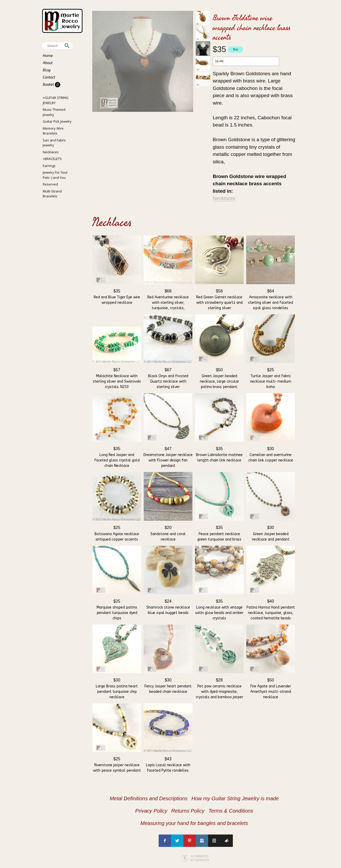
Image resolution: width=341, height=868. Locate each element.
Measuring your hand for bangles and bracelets (194, 823)
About (48, 63)
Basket (49, 85)
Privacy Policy (151, 811)
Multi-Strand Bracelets (52, 194)
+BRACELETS (52, 159)
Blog (47, 70)
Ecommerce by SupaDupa (200, 858)
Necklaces (51, 152)
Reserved (50, 184)
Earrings (49, 166)
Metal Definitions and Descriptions (149, 798)
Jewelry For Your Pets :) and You (55, 175)
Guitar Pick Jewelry (57, 121)
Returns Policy (188, 811)
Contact (49, 77)
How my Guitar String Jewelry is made (235, 798)
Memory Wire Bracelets (53, 131)
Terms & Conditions (231, 811)
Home (48, 56)
